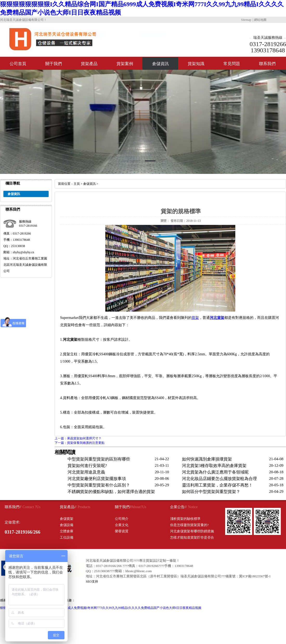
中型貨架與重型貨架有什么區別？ (99, 485)
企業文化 (122, 525)
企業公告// (178, 507)
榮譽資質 (122, 531)
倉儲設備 (67, 525)
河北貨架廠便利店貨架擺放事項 (97, 479)
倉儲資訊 (160, 64)
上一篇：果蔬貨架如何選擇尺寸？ (78, 438)
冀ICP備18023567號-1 (255, 576)
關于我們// (123, 507)
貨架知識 (196, 64)
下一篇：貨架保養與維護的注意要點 (80, 443)
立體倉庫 (67, 531)
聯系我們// (13, 507)
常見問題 (232, 64)
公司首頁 (18, 64)
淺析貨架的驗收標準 (185, 519)
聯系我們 (267, 64)
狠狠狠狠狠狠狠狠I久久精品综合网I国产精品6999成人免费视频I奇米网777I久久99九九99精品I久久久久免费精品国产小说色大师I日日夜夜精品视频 (101, 608)
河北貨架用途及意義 (86, 472)
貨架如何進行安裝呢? (87, 466)
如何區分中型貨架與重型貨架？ (211, 492)
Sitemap (246, 20)
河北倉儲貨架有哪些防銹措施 (192, 531)
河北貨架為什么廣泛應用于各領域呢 (215, 472)
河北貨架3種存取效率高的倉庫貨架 (214, 466)
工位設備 (67, 537)
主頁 (77, 184)
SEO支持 (92, 582)
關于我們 (54, 64)
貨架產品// (68, 507)
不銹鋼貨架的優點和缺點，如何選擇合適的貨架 (111, 492)
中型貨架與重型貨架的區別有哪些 (99, 459)
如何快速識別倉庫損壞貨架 (207, 459)
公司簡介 (122, 519)
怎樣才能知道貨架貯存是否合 (192, 537)
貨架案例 (125, 64)
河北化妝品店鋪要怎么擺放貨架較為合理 (219, 479)
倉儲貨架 (67, 519)
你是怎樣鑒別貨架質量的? (189, 525)
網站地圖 (260, 20)
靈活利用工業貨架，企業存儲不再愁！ (217, 485)
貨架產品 (89, 64)
